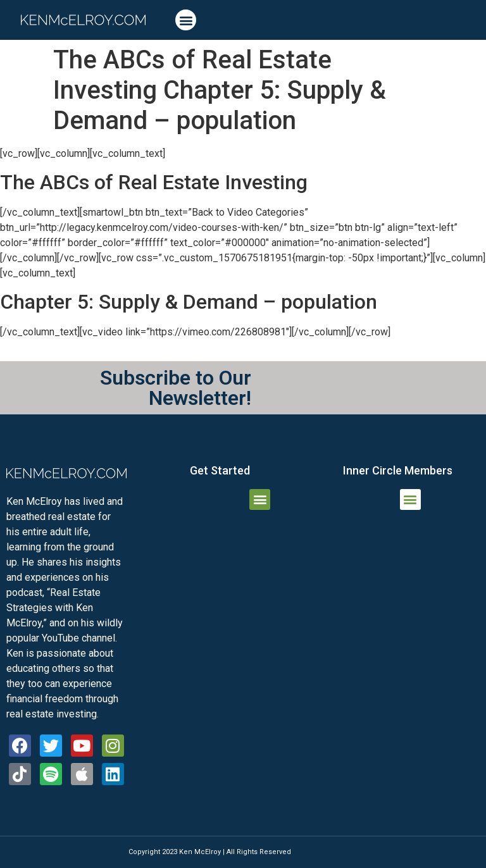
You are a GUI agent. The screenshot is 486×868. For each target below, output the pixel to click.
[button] (186, 20)
